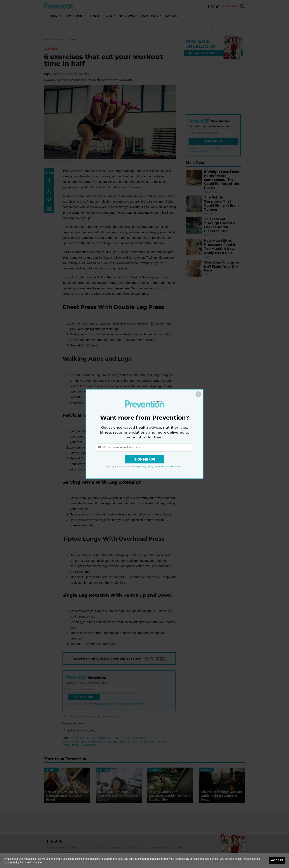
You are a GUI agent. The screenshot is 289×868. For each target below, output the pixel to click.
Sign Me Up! (145, 460)
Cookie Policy (12, 862)
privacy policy (146, 467)
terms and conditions (170, 467)
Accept (277, 860)
